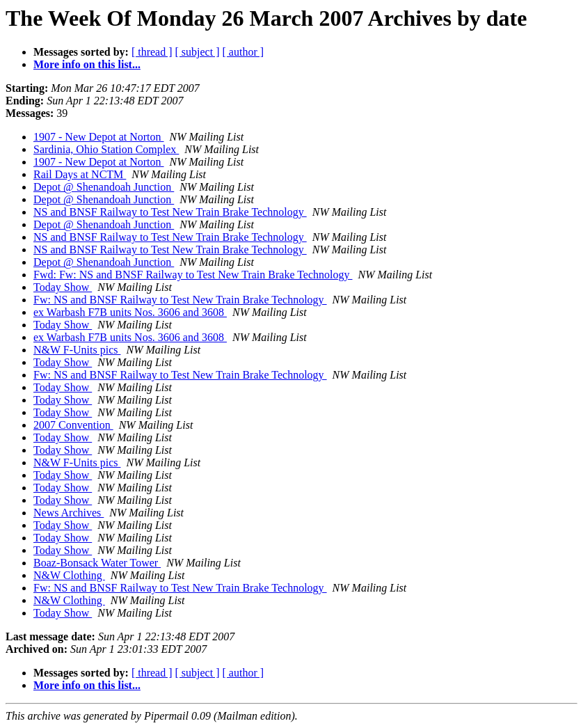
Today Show (63, 287)
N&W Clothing (69, 575)
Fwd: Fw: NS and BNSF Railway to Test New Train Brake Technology (193, 275)
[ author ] (243, 52)
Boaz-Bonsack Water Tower (97, 563)
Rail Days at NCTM (80, 174)
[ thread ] (152, 52)
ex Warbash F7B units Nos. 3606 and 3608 (130, 312)
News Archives (69, 513)
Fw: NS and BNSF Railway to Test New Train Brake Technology (180, 300)
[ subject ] (198, 52)
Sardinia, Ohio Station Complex (106, 149)
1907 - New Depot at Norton (99, 137)
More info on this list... (87, 64)
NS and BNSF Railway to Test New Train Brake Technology (170, 212)
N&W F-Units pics (77, 350)
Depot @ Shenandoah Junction (104, 187)
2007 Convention (73, 425)
